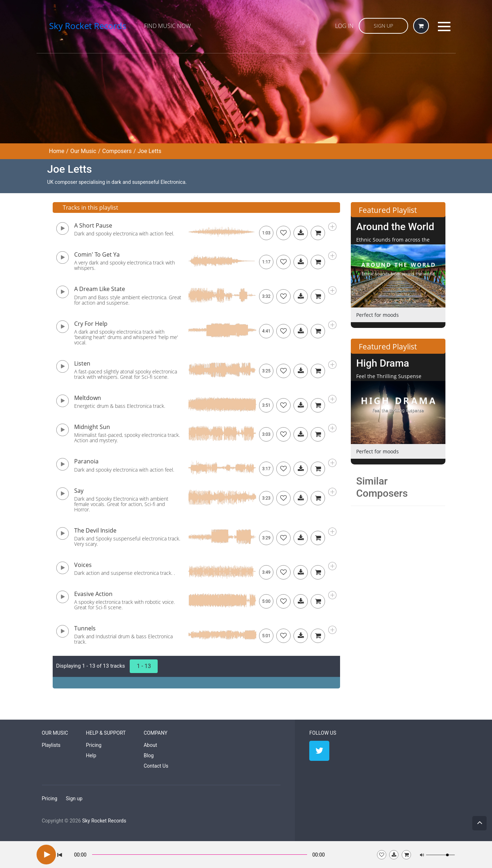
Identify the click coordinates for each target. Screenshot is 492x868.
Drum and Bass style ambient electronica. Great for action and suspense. (128, 300)
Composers (117, 151)
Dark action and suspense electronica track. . (125, 573)
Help (91, 755)
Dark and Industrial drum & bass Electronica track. (123, 639)
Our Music (83, 151)
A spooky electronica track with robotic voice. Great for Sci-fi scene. (125, 605)
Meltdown (88, 398)
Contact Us (156, 766)
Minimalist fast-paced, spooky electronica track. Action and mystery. (127, 438)
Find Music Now (167, 26)
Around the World (395, 227)
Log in (344, 26)
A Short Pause (93, 225)
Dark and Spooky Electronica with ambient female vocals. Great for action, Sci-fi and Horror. (121, 504)
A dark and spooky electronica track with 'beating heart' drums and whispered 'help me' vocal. (126, 337)
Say (79, 491)
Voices (83, 565)
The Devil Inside (95, 530)
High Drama (383, 363)
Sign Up (383, 26)
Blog (149, 755)
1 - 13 (144, 666)
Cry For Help (91, 324)
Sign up (74, 798)
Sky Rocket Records (104, 821)
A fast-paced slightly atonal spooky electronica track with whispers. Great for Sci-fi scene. (126, 374)
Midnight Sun (92, 427)
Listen (82, 363)
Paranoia (86, 461)
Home (57, 151)
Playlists (51, 745)
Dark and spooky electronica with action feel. (124, 233)
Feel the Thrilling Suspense (389, 376)
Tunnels (85, 628)
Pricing (94, 745)
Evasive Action (93, 594)
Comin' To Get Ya (97, 254)
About (150, 745)
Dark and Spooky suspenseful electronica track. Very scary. (127, 541)
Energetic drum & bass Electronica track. (120, 406)
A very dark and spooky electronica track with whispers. (125, 265)
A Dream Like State (100, 289)
